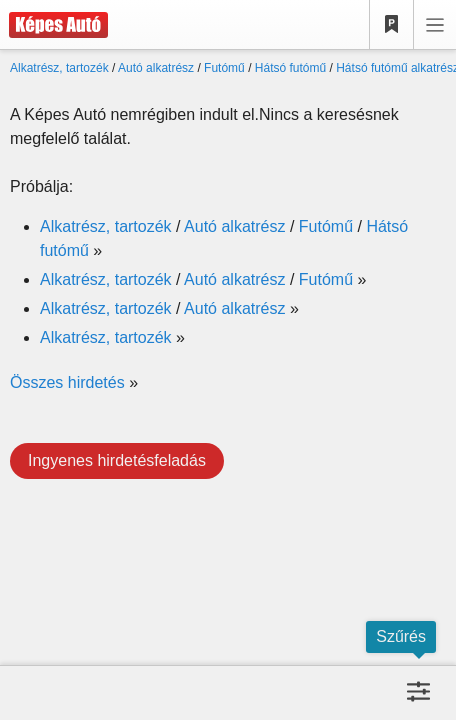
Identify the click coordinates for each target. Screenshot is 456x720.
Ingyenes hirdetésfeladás (117, 460)
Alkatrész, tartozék (59, 68)
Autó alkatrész (156, 68)
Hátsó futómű (290, 68)
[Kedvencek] (392, 25)
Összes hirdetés (67, 382)
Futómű (224, 68)
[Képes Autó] (54, 25)
